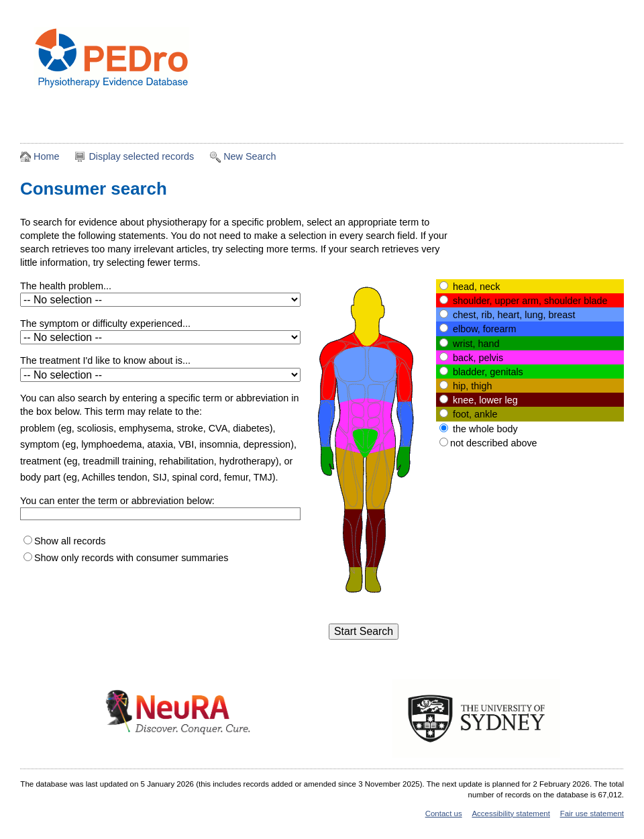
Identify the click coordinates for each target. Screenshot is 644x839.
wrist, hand (476, 344)
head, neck (476, 287)
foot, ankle (475, 414)
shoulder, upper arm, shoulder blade (530, 301)
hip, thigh (472, 386)
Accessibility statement (511, 813)
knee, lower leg (485, 400)
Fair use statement (592, 813)
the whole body (485, 429)
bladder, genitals (488, 372)
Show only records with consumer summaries (131, 558)
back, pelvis (478, 358)
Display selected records (141, 156)
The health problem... (66, 286)
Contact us (444, 813)
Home (46, 156)
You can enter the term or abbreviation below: (117, 501)
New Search (250, 156)
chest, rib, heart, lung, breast (514, 315)
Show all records (70, 541)
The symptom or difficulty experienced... (105, 324)
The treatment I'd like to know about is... (105, 360)
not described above (494, 443)
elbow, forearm (484, 329)
